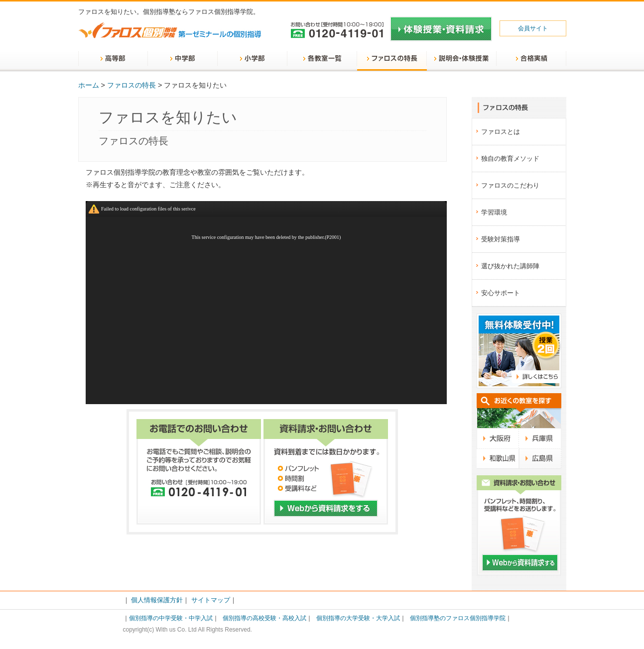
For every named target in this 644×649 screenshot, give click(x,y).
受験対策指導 (501, 239)
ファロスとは (501, 132)
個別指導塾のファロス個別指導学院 (458, 618)
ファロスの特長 (131, 85)
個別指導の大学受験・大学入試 (358, 618)
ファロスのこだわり (510, 185)
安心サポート (501, 293)
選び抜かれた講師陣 (510, 266)
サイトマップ (211, 600)
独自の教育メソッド (510, 159)
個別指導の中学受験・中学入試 (171, 618)
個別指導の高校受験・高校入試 (264, 618)
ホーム (89, 85)
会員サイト (533, 28)
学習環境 (494, 212)
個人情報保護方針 (157, 600)
